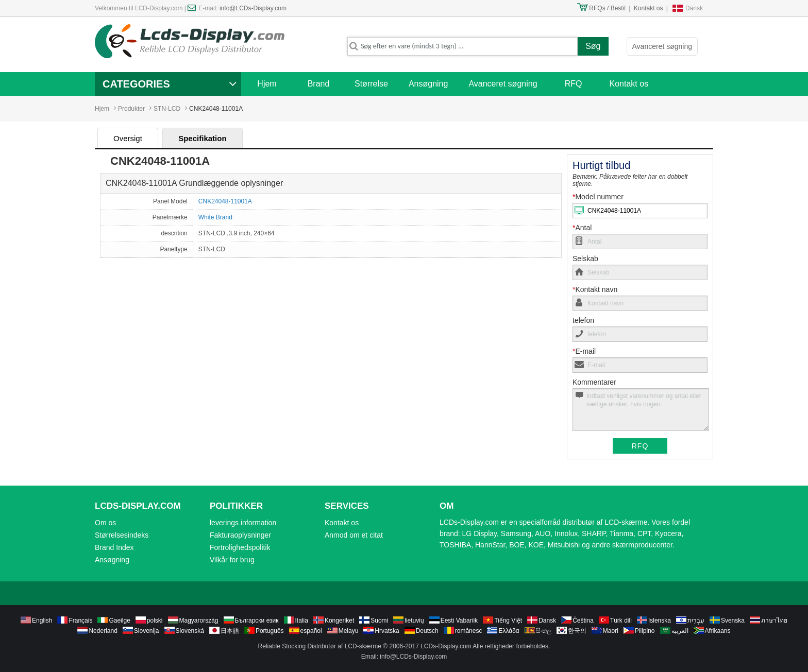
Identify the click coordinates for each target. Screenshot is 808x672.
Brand (319, 84)
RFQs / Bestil (607, 8)
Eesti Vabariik (459, 621)
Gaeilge (119, 621)
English (42, 621)
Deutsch (427, 631)
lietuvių (414, 621)
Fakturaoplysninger (240, 535)
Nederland (103, 631)
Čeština (583, 621)
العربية (680, 631)
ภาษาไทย (774, 621)
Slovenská (190, 631)
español (311, 631)
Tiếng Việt (508, 621)
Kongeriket (339, 621)
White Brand (215, 217)
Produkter (131, 109)
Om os (105, 523)
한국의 (577, 631)
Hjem (267, 84)
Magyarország (199, 621)
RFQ (574, 84)
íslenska (660, 621)
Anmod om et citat (354, 535)
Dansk (694, 8)
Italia (302, 621)
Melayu (349, 631)
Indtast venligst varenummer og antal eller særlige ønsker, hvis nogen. (641, 410)
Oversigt (128, 138)
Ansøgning (428, 84)
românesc (469, 631)
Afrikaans (718, 631)
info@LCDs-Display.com (253, 8)
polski (155, 621)
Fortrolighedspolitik (240, 547)
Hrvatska (387, 631)
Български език (257, 621)
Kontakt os (649, 8)
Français (80, 621)
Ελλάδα (509, 631)
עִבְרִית (696, 621)
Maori (611, 631)
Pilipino (645, 631)
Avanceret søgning (662, 46)
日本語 (230, 631)
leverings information (243, 523)
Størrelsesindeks (122, 535)
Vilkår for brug (232, 560)
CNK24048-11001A (225, 201)
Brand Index (114, 547)
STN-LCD (167, 109)
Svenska (733, 621)
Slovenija (147, 631)
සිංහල (544, 631)
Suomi (379, 621)
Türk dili (621, 621)
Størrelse (371, 84)
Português (270, 631)
